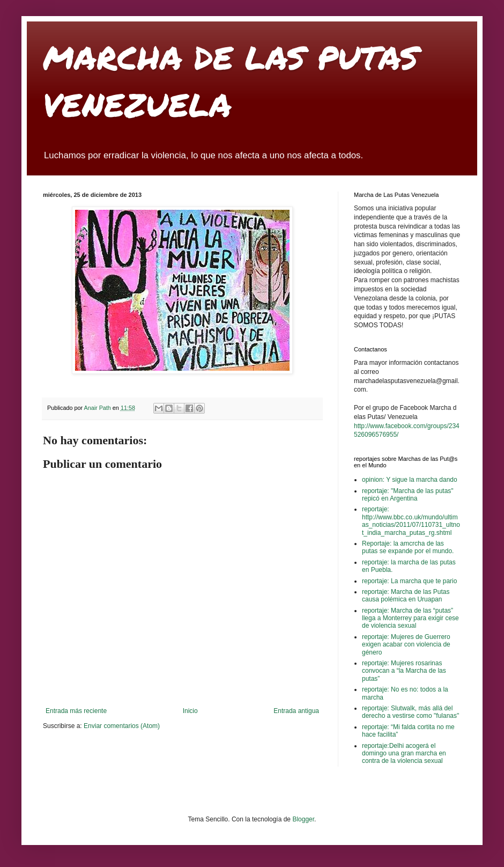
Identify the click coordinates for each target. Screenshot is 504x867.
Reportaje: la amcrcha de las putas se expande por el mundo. (408, 547)
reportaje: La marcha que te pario (409, 581)
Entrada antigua (296, 711)
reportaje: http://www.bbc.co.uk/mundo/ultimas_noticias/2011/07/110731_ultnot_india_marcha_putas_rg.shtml (411, 521)
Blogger (303, 819)
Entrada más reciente (76, 711)
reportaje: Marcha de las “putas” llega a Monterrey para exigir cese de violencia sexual (410, 618)
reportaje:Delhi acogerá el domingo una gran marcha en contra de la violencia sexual (404, 754)
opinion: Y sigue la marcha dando (410, 480)
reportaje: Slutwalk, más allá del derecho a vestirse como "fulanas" (410, 712)
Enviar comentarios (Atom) (122, 726)
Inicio (190, 711)
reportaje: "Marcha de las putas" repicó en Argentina (408, 495)
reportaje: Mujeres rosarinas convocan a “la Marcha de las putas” (404, 671)
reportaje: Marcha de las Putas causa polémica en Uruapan (406, 596)
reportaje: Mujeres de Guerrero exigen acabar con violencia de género (406, 645)
